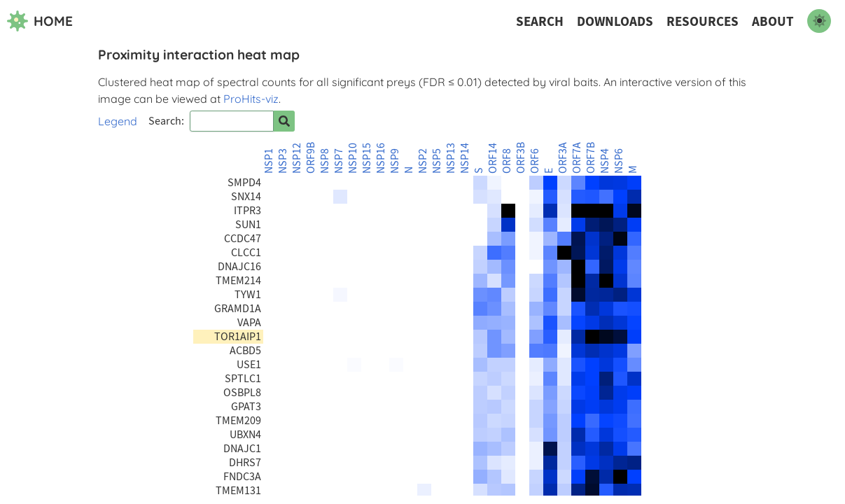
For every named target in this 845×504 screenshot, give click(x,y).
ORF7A (577, 158)
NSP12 (297, 158)
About (773, 21)
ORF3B (521, 158)
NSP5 (437, 161)
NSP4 (605, 161)
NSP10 (353, 158)
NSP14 (465, 158)
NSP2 (423, 161)
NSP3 (283, 161)
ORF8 (507, 161)
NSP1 (269, 161)
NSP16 (381, 158)
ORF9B (311, 158)
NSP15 (367, 158)
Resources (703, 21)
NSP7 (339, 161)
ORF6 (535, 161)
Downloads (615, 21)
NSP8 (325, 161)
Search (540, 21)
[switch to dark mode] (819, 21)
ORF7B (591, 158)
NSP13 (451, 158)
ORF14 (493, 158)
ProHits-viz (251, 99)
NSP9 (395, 161)
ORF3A (563, 158)
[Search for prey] (284, 121)
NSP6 (619, 161)
